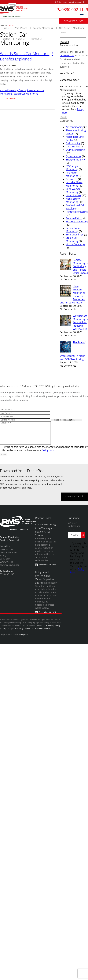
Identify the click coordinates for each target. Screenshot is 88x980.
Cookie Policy (18, 633)
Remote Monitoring (77, 212)
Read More (11, 99)
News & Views (74, 195)
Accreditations (38, 633)
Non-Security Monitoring (73, 200)
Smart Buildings (75, 235)
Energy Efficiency (75, 160)
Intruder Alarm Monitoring (74, 184)
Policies (47, 633)
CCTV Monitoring (75, 150)
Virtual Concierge (76, 244)
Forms (28, 633)
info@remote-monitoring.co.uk (70, 2)
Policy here (48, 455)
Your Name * (67, 73)
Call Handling (73, 143)
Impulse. (25, 639)
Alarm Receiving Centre (13, 90)
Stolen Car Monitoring (26, 94)
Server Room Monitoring (73, 230)
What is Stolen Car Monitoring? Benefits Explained (27, 56)
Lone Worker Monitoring (73, 191)
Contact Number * (70, 80)
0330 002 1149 (75, 9)
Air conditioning (75, 127)
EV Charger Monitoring (72, 168)
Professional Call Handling (75, 207)
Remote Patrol (74, 218)
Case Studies (73, 147)
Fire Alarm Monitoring (72, 174)
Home (11, 25)
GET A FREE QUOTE (73, 21)
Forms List (72, 179)
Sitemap (49, 630)
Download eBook (74, 501)
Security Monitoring (77, 222)
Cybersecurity (74, 156)
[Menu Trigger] (82, 14)
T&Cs (9, 633)
